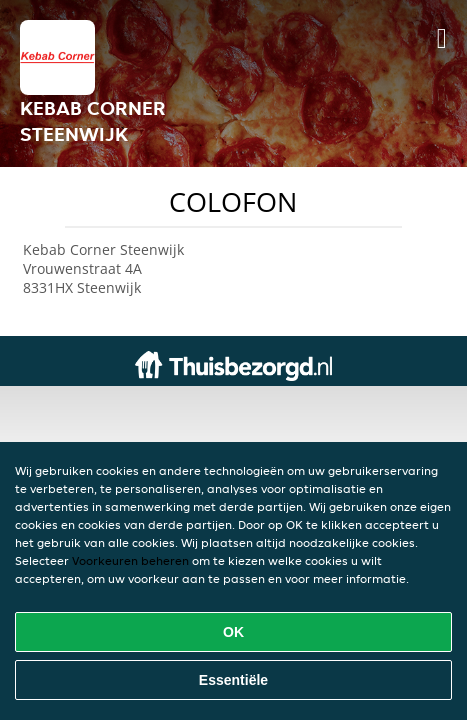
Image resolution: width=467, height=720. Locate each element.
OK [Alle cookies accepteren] (233, 632)
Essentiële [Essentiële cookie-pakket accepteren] (233, 680)
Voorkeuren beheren (130, 560)
